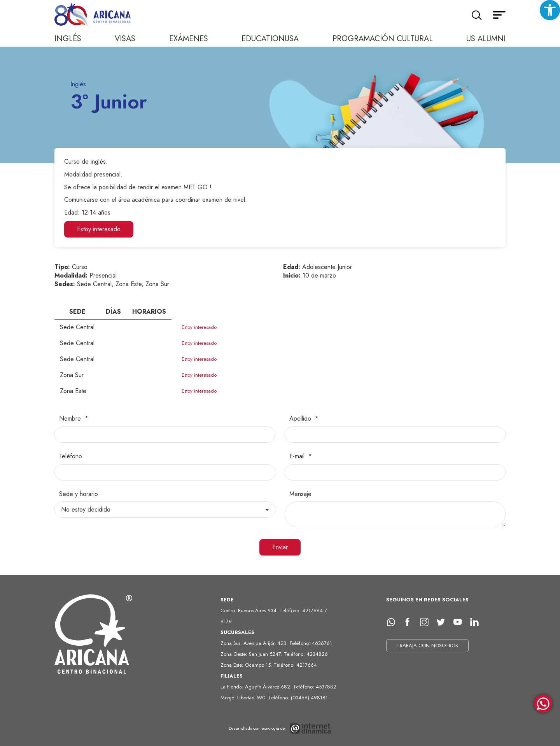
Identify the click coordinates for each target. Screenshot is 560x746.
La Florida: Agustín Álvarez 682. (257, 687)
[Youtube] (460, 622)
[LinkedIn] (477, 622)
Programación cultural (383, 39)
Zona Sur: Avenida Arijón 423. (255, 643)
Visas (125, 39)
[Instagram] (427, 622)
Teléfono (71, 456)
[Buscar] (477, 16)
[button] (550, 10)
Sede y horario (79, 494)
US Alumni (486, 39)
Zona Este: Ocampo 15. (247, 665)
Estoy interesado (99, 229)
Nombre (71, 419)
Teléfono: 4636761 (311, 643)
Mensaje (300, 494)
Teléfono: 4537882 (315, 687)
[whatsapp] (394, 622)
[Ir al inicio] (93, 16)
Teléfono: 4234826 (306, 654)
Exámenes (189, 39)
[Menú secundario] (499, 16)
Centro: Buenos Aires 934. (250, 611)
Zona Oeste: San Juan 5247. (252, 654)
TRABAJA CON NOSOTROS (427, 646)
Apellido (301, 419)
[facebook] (410, 622)
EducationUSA (270, 39)
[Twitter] (444, 622)
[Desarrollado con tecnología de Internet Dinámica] (280, 729)
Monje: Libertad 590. (244, 698)
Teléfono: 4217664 (295, 665)
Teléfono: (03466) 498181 (298, 698)
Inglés (68, 39)
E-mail (298, 456)
